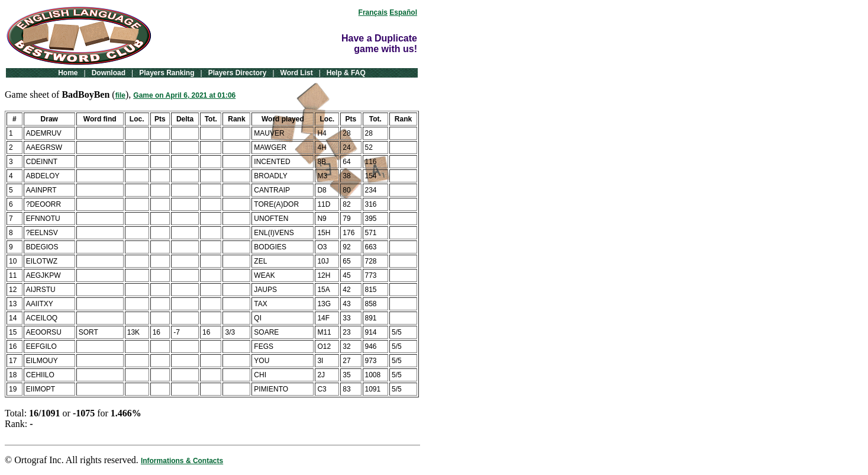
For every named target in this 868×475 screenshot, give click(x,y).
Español (403, 12)
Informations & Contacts (182, 461)
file (120, 95)
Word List (297, 73)
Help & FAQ (346, 73)
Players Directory (238, 73)
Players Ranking (167, 73)
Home (68, 73)
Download (109, 73)
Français (373, 12)
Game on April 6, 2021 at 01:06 (184, 95)
